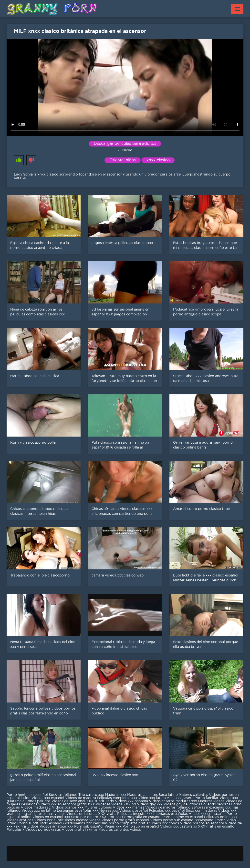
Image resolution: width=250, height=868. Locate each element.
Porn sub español (89, 827)
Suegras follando (64, 795)
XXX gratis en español (217, 827)
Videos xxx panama (132, 801)
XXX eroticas (110, 817)
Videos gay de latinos (182, 804)
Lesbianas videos (52, 814)
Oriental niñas (123, 160)
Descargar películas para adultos (125, 144)
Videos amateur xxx (56, 827)
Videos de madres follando (168, 808)
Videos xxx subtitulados (55, 820)
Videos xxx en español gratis (62, 804)
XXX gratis (107, 814)
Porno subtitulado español (40, 823)
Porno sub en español (141, 827)
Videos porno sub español (173, 820)
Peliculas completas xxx (117, 798)
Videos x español (134, 811)
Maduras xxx (116, 795)
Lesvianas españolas (171, 814)
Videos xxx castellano (179, 827)
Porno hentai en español (27, 795)
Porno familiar (207, 798)
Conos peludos (38, 801)
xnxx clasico (158, 160)
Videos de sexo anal (68, 801)
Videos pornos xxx (68, 808)
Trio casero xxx (91, 795)
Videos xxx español (48, 798)
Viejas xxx (113, 827)
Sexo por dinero (85, 817)
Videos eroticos (20, 820)
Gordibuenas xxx (78, 823)
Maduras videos (211, 801)
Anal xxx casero (180, 798)
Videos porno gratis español (126, 820)
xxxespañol (205, 820)
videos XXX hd (124, 804)
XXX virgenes (99, 804)
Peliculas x (16, 830)
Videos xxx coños (164, 823)
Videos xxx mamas (129, 808)
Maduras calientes (142, 795)
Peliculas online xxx (221, 817)
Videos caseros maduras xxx (173, 801)
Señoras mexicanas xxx (212, 808)
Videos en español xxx (52, 817)
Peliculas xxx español (167, 811)
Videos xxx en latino (39, 811)
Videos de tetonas (82, 814)
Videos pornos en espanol (202, 823)
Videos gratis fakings (80, 830)
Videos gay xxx (150, 804)
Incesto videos (89, 820)
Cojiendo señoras (216, 804)
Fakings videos (26, 827)
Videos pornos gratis (43, 830)
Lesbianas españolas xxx (78, 811)
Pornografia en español (142, 817)
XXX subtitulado (101, 801)
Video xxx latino (152, 798)
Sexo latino (168, 795)
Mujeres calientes (193, 795)
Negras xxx (109, 811)
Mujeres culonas (98, 808)
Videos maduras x (36, 808)
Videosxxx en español (207, 814)
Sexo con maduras (201, 811)
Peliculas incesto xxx (135, 814)
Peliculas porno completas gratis (120, 823)
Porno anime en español (183, 817)
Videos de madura (81, 798)
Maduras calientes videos (120, 830)
